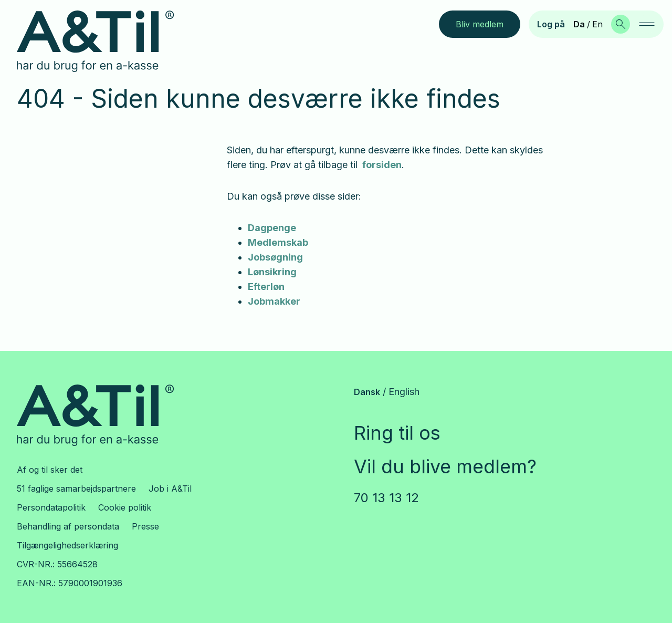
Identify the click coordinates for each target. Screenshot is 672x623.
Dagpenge (272, 228)
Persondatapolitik (51, 507)
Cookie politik (125, 507)
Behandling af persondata (68, 526)
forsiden (381, 165)
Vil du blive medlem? (445, 466)
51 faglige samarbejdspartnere (76, 489)
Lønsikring (272, 272)
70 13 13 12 (386, 498)
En (597, 24)
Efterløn (266, 287)
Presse (145, 526)
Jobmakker (274, 301)
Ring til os (397, 433)
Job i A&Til (170, 489)
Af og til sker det (50, 470)
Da (579, 24)
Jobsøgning (275, 257)
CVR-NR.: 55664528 (57, 564)
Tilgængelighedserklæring (67, 545)
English (404, 392)
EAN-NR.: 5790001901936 (70, 583)
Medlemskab (278, 242)
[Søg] (621, 24)
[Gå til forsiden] (104, 41)
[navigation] (647, 24)
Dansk (367, 392)
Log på (551, 24)
